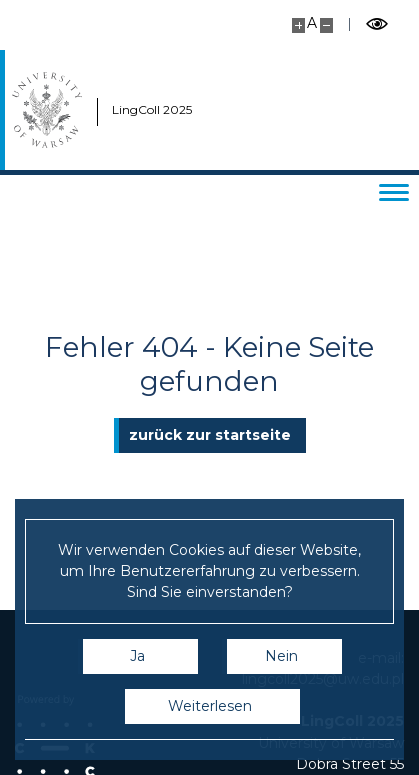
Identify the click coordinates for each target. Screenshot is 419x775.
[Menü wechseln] (394, 192)
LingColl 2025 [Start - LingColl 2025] (134, 109)
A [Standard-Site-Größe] (312, 23)
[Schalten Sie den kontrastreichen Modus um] (377, 24)
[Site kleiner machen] (326, 25)
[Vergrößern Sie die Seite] (298, 25)
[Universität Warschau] (47, 110)
